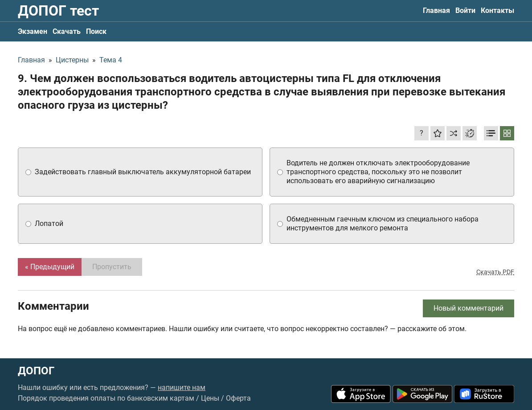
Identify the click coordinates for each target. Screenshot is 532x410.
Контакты (497, 10)
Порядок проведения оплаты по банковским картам (106, 398)
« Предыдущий (50, 267)
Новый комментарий (469, 308)
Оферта (238, 398)
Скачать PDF (495, 272)
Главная (436, 10)
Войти (465, 10)
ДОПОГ (36, 371)
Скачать (67, 31)
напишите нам (182, 387)
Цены (210, 398)
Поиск (96, 31)
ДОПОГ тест (58, 11)
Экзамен (33, 31)
